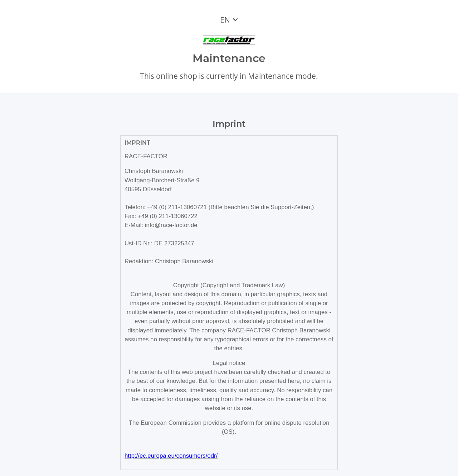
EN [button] (225, 20)
